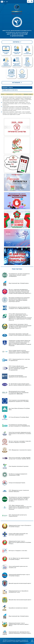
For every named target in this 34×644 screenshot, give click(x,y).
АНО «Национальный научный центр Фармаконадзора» (18, 516)
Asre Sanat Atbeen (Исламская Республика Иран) (19, 409)
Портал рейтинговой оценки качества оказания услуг (18, 567)
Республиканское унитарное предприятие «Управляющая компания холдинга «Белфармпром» (19, 275)
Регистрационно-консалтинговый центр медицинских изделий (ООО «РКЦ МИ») (19, 401)
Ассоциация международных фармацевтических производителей (18, 376)
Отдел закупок (18, 94)
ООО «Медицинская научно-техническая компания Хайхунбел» (19, 491)
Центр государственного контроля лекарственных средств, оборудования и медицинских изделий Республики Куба (19, 352)
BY (4, 2)
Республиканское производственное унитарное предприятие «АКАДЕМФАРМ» (19, 425)
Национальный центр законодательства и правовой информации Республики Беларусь (20, 633)
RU (2, 2)
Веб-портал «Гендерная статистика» (18, 551)
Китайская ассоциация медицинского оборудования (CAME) (18, 475)
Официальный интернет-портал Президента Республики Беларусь (20, 526)
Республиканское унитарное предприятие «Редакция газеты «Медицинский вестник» (19, 308)
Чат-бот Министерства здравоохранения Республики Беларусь (19, 559)
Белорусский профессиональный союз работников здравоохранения (18, 534)
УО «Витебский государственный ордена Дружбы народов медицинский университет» (20, 384)
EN (7, 2)
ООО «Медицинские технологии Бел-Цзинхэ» (20, 450)
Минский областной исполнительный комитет (20, 600)
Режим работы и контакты (10, 90)
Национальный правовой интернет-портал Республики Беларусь (19, 575)
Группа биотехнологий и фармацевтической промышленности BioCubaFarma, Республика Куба (20, 434)
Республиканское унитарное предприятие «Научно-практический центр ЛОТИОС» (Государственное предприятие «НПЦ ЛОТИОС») (19, 499)
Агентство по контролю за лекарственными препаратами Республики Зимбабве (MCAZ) (20, 458)
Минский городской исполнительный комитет (20, 583)
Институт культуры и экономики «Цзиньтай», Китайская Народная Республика (20, 442)
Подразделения (10, 94)
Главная (3, 94)
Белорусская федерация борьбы (17, 483)
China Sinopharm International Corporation (19, 466)
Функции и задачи (7, 87)
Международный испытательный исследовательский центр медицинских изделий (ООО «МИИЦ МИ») (19, 393)
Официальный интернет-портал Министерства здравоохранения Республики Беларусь (20, 542)
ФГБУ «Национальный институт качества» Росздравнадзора (19, 360)
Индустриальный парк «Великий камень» (19, 283)
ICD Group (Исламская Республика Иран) (19, 417)
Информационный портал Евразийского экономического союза (19, 592)
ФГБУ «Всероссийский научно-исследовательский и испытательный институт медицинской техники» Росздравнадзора (18, 368)
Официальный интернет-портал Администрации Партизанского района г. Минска (19, 624)
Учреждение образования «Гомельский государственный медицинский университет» (20, 334)
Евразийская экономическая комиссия (18, 608)
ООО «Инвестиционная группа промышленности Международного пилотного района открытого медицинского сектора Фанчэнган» (20, 507)
